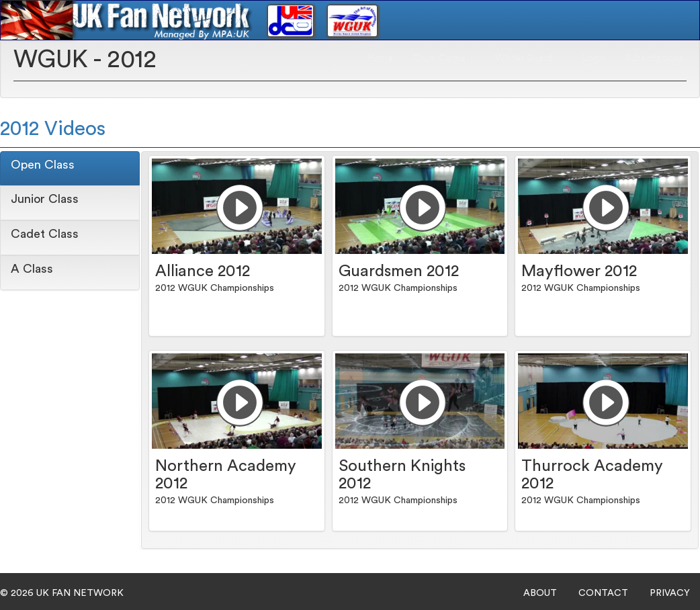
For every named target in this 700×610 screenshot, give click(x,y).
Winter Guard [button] (528, 58)
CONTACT (603, 593)
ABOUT (540, 593)
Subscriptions (654, 58)
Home (380, 58)
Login (594, 58)
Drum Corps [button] (444, 58)
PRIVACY (670, 593)
